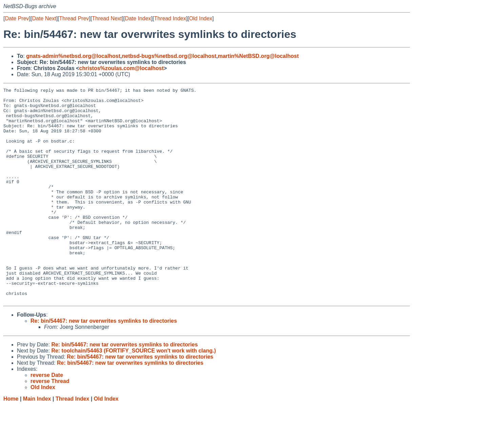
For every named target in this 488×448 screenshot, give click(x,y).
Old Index (201, 18)
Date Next (44, 18)
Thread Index (170, 18)
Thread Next (107, 18)
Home (11, 441)
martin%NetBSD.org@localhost (258, 56)
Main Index (37, 441)
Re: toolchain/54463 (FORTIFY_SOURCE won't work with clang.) (134, 393)
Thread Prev (74, 18)
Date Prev (17, 18)
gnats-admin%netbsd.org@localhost (73, 56)
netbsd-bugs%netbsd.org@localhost (169, 56)
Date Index (138, 18)
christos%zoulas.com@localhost (121, 68)
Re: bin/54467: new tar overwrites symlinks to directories (104, 364)
